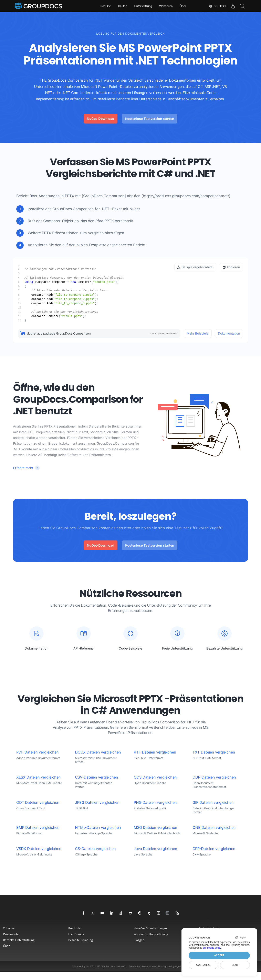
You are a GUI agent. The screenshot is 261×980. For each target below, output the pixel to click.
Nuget (135, 209)
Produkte (105, 6)
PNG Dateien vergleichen (155, 811)
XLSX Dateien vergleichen (39, 786)
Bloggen (139, 948)
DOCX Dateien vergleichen (98, 761)
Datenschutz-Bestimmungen (143, 975)
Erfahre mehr (23, 468)
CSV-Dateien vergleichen (97, 786)
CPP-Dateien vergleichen (214, 857)
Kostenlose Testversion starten (150, 119)
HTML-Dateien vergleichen (98, 836)
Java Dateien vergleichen (155, 857)
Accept (219, 955)
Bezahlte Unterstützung (19, 948)
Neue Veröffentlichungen (150, 937)
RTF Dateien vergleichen (155, 761)
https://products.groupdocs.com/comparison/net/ (186, 196)
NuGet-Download (101, 119)
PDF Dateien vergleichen (38, 761)
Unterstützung (143, 6)
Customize (203, 965)
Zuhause (9, 937)
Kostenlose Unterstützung (151, 942)
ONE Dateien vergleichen (214, 836)
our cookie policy (212, 948)
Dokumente (11, 942)
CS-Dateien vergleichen (95, 857)
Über (183, 6)
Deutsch (216, 6)
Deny (235, 965)
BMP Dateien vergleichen (38, 836)
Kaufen (123, 6)
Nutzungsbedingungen (169, 975)
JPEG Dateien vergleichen (97, 811)
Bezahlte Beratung (81, 948)
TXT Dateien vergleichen (214, 761)
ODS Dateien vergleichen (155, 786)
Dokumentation (229, 333)
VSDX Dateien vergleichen (39, 857)
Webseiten (166, 6)
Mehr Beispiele (198, 333)
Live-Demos (76, 942)
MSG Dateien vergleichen (155, 836)
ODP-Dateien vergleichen (214, 786)
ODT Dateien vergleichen (38, 811)
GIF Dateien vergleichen (213, 811)
